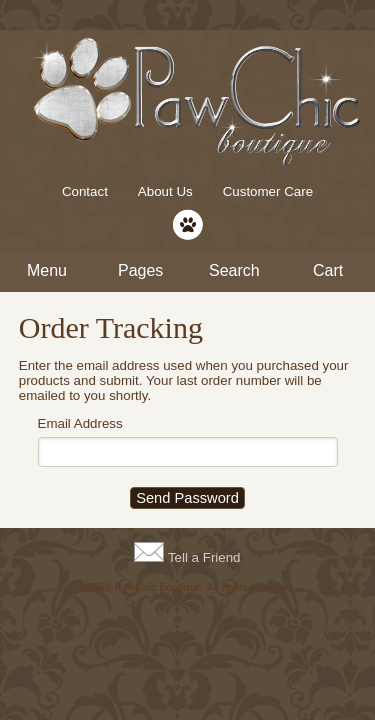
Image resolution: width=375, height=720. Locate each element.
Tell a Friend (204, 557)
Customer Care (268, 191)
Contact (85, 191)
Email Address (80, 423)
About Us (165, 191)
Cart (328, 270)
